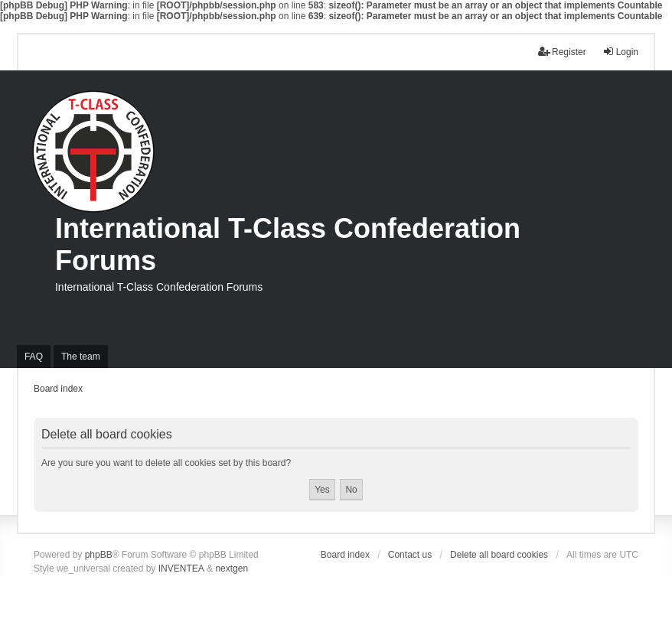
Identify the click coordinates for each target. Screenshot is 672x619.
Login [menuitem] (620, 52)
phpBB (99, 555)
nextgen (232, 569)
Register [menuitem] (562, 52)
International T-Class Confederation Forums (288, 244)
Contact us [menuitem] (410, 555)
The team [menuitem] (81, 357)
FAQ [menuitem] (34, 357)
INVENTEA (181, 569)
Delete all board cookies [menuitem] (499, 555)
